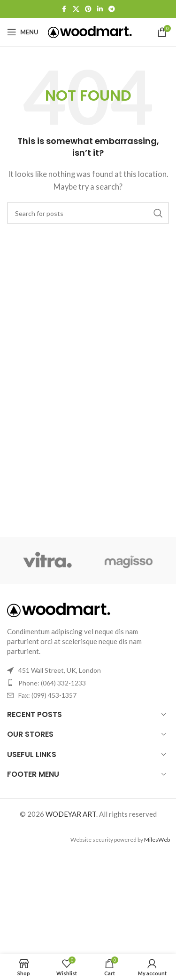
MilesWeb (157, 840)
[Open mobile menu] (23, 32)
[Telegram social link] (112, 9)
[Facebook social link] (64, 9)
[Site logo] (90, 31)
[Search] (88, 213)
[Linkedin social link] (100, 9)
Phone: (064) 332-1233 (52, 683)
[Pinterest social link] (88, 9)
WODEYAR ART (71, 814)
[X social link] (76, 9)
